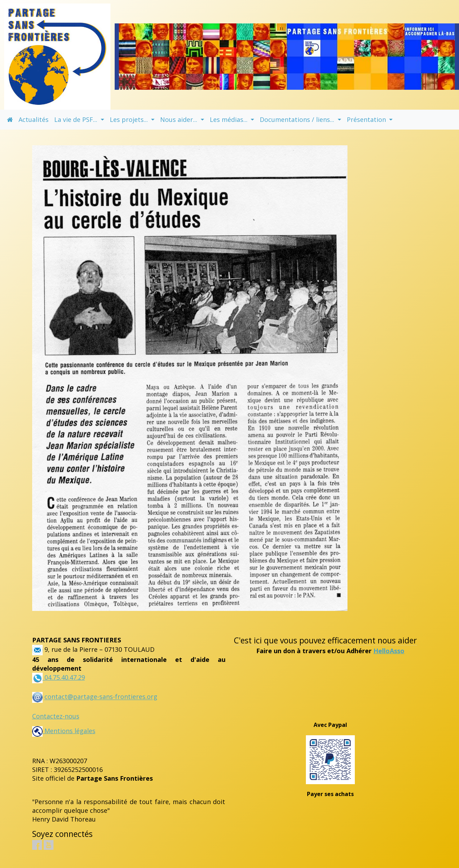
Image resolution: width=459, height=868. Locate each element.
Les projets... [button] (130, 119)
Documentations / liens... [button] (298, 119)
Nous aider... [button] (180, 119)
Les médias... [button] (229, 119)
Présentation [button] (367, 119)
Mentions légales (64, 731)
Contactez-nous (56, 716)
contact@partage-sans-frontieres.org (101, 697)
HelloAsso (389, 651)
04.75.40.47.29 (64, 677)
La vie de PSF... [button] (77, 119)
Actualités (34, 119)
